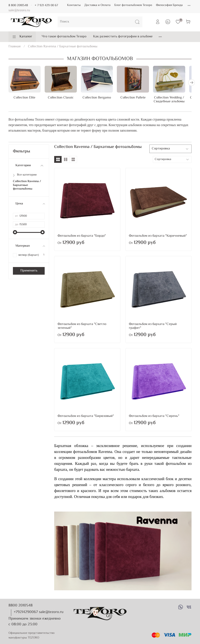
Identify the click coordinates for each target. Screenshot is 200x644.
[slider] (15, 233)
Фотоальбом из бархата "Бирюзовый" (86, 417)
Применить (29, 272)
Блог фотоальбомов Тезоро (133, 5)
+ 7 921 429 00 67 (46, 5)
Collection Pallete (137, 99)
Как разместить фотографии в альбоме (123, 37)
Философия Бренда (169, 5)
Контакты (74, 5)
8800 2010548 (21, 606)
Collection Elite (25, 99)
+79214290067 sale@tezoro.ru (39, 612)
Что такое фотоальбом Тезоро (64, 37)
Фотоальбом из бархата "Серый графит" (153, 327)
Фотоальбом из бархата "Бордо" (82, 237)
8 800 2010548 (18, 5)
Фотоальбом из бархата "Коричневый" (158, 237)
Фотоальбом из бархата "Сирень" (154, 417)
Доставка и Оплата (97, 5)
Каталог (22, 37)
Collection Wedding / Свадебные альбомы (175, 101)
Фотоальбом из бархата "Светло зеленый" (82, 327)
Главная (14, 47)
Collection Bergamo (100, 99)
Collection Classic (63, 99)
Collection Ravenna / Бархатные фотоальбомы (27, 186)
